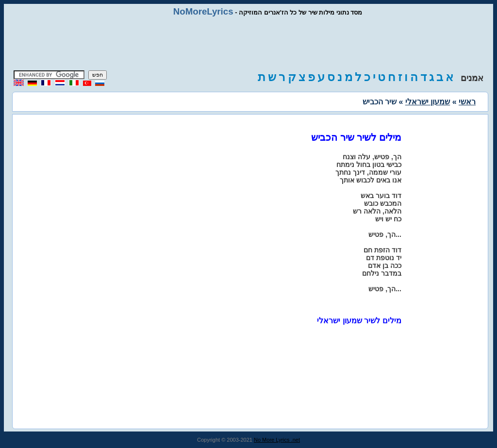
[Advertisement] (248, 44)
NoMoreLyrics (203, 11)
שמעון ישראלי (428, 102)
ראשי (467, 102)
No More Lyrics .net (277, 440)
